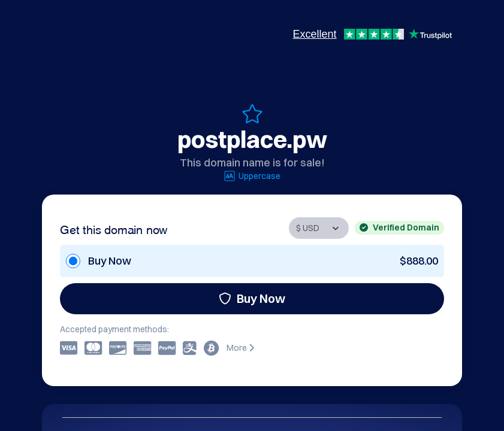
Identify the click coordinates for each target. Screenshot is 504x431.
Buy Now (252, 298)
